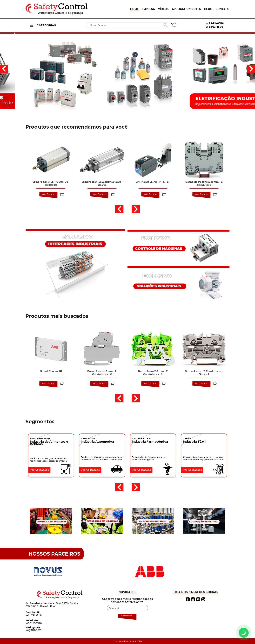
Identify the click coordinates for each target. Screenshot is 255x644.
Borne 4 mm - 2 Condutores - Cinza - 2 (204, 373)
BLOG (208, 9)
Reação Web (136, 641)
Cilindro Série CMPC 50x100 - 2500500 (51, 183)
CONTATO (222, 9)
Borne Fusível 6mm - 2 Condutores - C (102, 373)
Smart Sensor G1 (51, 371)
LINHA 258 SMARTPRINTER (153, 182)
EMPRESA (148, 9)
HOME (134, 9)
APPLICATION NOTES (186, 9)
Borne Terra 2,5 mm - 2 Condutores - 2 (153, 373)
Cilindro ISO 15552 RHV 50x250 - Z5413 (102, 183)
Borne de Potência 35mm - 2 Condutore (204, 183)
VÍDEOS (163, 9)
